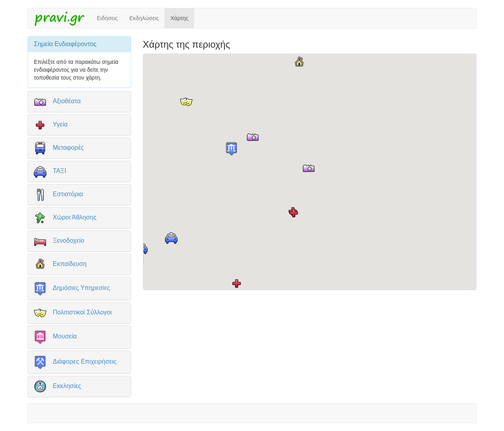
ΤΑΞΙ (59, 170)
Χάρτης (179, 18)
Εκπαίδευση (70, 263)
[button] (309, 168)
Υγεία (60, 124)
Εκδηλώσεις (144, 18)
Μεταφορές (68, 147)
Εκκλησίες (67, 385)
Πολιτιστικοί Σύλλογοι (82, 312)
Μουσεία (65, 336)
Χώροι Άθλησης (75, 217)
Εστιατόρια (68, 194)
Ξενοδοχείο (69, 240)
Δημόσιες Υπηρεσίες (81, 288)
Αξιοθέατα (67, 101)
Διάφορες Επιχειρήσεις (85, 361)
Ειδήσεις (107, 18)
